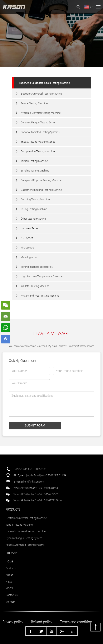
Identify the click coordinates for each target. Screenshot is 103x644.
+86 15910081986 (48, 488)
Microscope (27, 248)
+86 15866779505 (48, 494)
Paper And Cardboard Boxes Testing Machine (44, 83)
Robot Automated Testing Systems (40, 132)
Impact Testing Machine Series (38, 142)
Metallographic (29, 257)
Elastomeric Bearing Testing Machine (41, 190)
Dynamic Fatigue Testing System (39, 122)
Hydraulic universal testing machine (41, 113)
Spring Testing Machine (34, 209)
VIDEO (9, 588)
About (9, 575)
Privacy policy (13, 622)
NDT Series (27, 238)
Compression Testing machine (38, 151)
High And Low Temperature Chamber (42, 276)
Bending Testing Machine (35, 171)
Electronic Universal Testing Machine (41, 94)
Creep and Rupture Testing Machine (41, 180)
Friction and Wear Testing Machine (40, 296)
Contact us (12, 595)
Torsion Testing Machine (34, 161)
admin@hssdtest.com (82, 346)
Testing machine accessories (37, 267)
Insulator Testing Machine (35, 286)
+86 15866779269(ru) (50, 500)
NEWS (9, 582)
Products (11, 568)
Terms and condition (76, 622)
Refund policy (42, 622)
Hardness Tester (30, 228)
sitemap (10, 602)
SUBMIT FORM (35, 425)
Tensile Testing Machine (34, 103)
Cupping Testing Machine (35, 199)
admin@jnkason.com (32, 482)
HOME (9, 561)
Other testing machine (33, 219)
